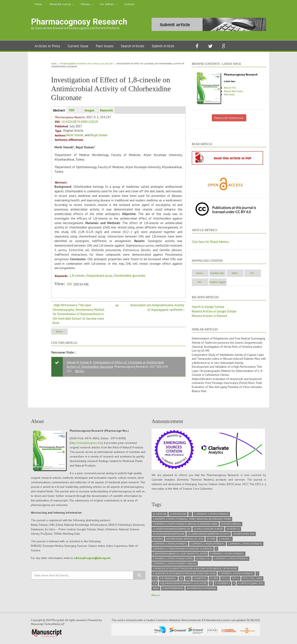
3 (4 (155, 580)
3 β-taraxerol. (168, 580)
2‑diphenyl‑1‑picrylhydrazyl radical (175, 565)
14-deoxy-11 (233, 530)
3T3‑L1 (236, 580)
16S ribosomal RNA (244, 535)
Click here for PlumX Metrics (211, 242)
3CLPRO (214, 580)
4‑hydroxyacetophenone (201, 590)
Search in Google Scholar (209, 307)
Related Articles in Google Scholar (215, 312)
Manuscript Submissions (229, 118)
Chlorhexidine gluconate (130, 276)
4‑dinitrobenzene (173, 590)
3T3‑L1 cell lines (252, 580)
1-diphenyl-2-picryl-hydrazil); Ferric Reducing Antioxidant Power (192, 520)
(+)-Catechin (160, 515)
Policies (85, 4)
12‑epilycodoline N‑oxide (208, 530)
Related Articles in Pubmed (210, 316)
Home (38, 4)
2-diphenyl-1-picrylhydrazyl (227, 555)
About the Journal (60, 4)
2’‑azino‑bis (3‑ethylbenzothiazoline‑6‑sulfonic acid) (184, 575)
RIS (202, 282)
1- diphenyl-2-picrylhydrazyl (211, 515)
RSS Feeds (230, 95)
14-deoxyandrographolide (169, 535)
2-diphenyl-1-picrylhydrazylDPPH (173, 560)
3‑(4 (155, 585)
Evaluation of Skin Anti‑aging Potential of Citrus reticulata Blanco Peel (227, 390)
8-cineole (78, 276)
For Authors (107, 4)
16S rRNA (158, 540)
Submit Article (163, 46)
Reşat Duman (99, 135)
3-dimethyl (200, 580)
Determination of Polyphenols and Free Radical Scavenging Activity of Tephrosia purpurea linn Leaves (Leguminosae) (229, 341)
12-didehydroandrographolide (172, 530)
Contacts (129, 4)
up (117, 305)
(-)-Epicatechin (178, 515)
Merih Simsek (75, 135)
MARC (247, 273)
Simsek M (73, 363)
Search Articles (133, 46)
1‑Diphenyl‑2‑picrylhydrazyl (245, 545)
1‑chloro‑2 (225, 540)
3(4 (181, 580)
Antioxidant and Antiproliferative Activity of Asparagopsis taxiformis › (157, 308)
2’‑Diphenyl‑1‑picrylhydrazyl (236, 575)
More (155, 596)
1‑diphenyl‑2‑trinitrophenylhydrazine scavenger (183, 550)
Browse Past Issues (234, 91)
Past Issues (105, 46)
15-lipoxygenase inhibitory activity (209, 535)
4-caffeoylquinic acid (251, 585)
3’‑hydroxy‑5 (222, 585)
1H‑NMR (211, 540)
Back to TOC (231, 88)
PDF (70, 284)
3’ (211, 585)
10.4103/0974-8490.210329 (80, 122)
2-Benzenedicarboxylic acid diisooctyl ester (180, 555)
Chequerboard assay (99, 276)
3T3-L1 (225, 580)
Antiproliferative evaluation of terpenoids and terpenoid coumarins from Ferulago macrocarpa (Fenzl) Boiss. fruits (227, 382)
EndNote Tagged (247, 282)
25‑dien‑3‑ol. (203, 560)
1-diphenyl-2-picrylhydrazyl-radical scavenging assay (185, 525)
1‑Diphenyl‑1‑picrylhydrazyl (170, 545)
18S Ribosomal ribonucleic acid (185, 540)
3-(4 (188, 580)
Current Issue (78, 46)
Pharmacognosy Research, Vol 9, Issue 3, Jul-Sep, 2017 (87, 64)
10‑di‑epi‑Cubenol (231, 525)
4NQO (156, 590)
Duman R (86, 363)
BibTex (62, 332)
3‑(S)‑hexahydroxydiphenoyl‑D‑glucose (183, 585)
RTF (225, 282)
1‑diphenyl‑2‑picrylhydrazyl (207, 545)
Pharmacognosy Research (79, 22)
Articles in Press (47, 46)
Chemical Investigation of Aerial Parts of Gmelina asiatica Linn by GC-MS (227, 349)
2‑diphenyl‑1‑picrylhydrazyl (231, 560)
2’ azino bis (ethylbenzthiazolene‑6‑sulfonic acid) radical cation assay (195, 570)
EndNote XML (225, 273)
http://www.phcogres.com (86, 444)
